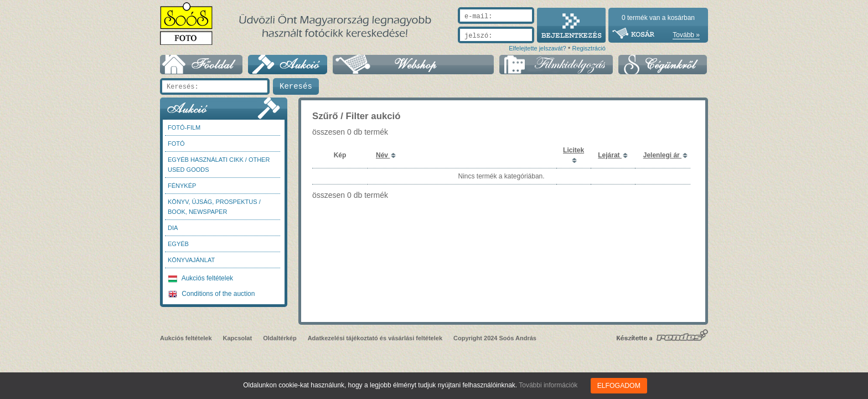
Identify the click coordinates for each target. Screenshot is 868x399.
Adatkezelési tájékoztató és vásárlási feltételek (375, 338)
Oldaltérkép (280, 338)
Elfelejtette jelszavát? (537, 48)
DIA (173, 228)
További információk (549, 385)
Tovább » (686, 35)
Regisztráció (589, 48)
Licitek (573, 150)
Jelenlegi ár (662, 155)
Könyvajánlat (191, 260)
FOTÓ (176, 144)
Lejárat (610, 155)
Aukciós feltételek (201, 278)
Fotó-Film (184, 127)
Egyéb (178, 244)
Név (383, 155)
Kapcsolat (238, 338)
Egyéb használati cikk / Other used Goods (219, 165)
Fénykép (182, 186)
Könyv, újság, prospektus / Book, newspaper (214, 207)
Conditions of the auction (211, 294)
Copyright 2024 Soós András (495, 338)
